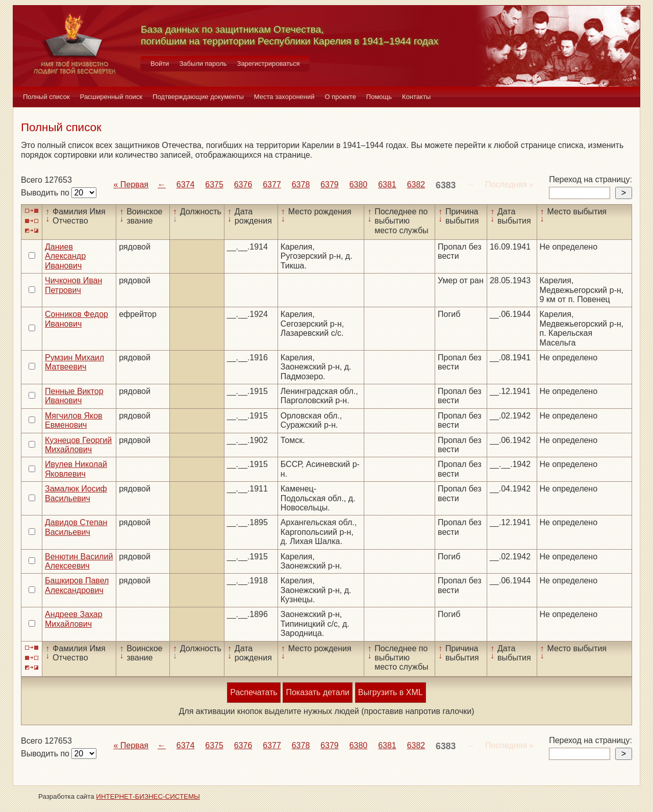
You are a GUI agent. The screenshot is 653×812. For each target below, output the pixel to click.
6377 (272, 184)
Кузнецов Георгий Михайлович (78, 445)
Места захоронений (284, 97)
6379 (330, 184)
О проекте (341, 97)
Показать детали (317, 692)
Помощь (379, 97)
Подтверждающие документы (198, 97)
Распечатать (254, 692)
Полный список (46, 97)
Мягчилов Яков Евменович (74, 420)
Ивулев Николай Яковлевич (76, 469)
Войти (160, 64)
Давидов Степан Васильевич (76, 527)
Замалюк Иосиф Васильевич (76, 493)
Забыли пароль (203, 64)
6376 (243, 184)
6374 (186, 184)
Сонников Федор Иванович (77, 319)
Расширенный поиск (111, 97)
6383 (446, 185)
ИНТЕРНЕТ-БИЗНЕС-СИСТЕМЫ (148, 796)
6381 (387, 184)
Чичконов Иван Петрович (73, 285)
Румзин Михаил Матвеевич (74, 362)
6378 (301, 184)
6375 (214, 184)
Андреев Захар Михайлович (74, 619)
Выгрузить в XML (391, 692)
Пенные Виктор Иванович (74, 396)
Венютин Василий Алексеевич (79, 561)
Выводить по (46, 193)
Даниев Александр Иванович (65, 256)
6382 (416, 184)
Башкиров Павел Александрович (77, 585)
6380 (359, 184)
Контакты (416, 97)
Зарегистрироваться (269, 64)
